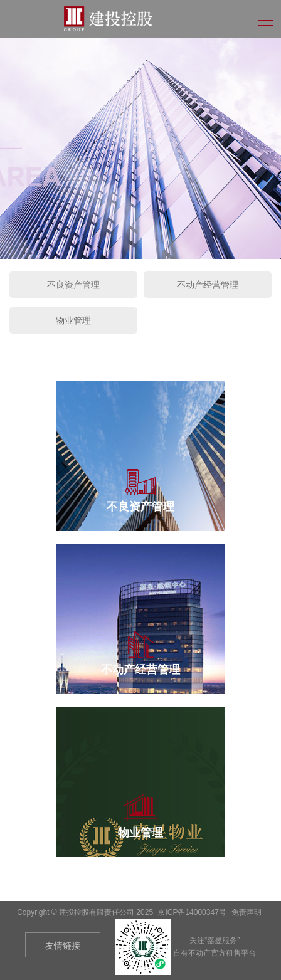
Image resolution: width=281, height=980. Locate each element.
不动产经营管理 (208, 285)
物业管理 (73, 320)
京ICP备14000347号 (192, 912)
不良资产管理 (73, 285)
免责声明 (247, 912)
